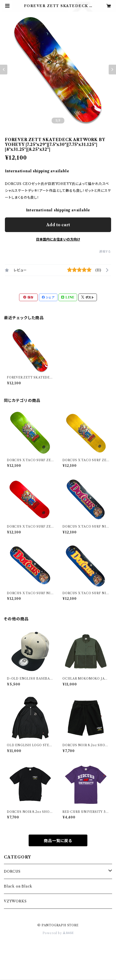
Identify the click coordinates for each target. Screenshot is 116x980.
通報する (105, 251)
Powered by (58, 933)
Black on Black (18, 886)
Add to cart (58, 225)
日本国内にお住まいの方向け (58, 239)
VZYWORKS (15, 901)
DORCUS (12, 871)
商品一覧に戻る (58, 841)
